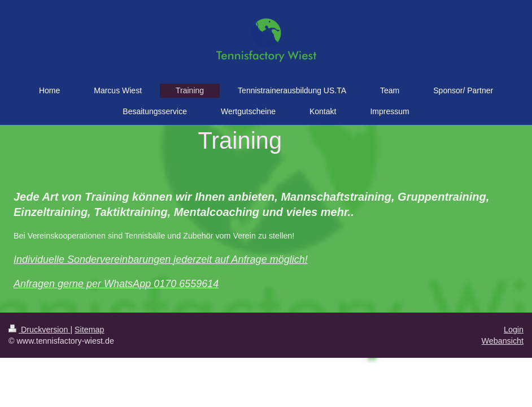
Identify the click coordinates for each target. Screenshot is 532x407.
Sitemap (89, 330)
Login (514, 330)
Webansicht (503, 341)
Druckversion (39, 330)
